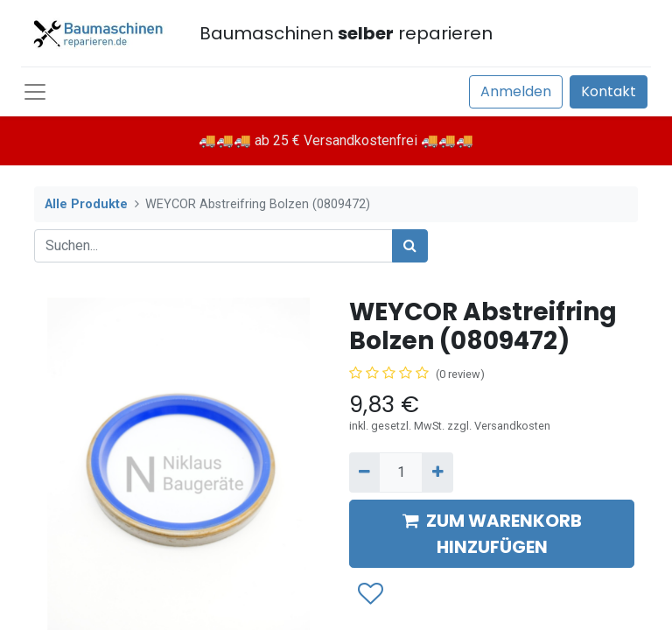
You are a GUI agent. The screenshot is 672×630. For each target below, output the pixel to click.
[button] (370, 594)
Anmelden (516, 91)
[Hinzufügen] (437, 472)
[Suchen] (410, 246)
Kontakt (609, 91)
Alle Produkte (86, 204)
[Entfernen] (364, 472)
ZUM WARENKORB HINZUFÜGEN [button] (492, 534)
